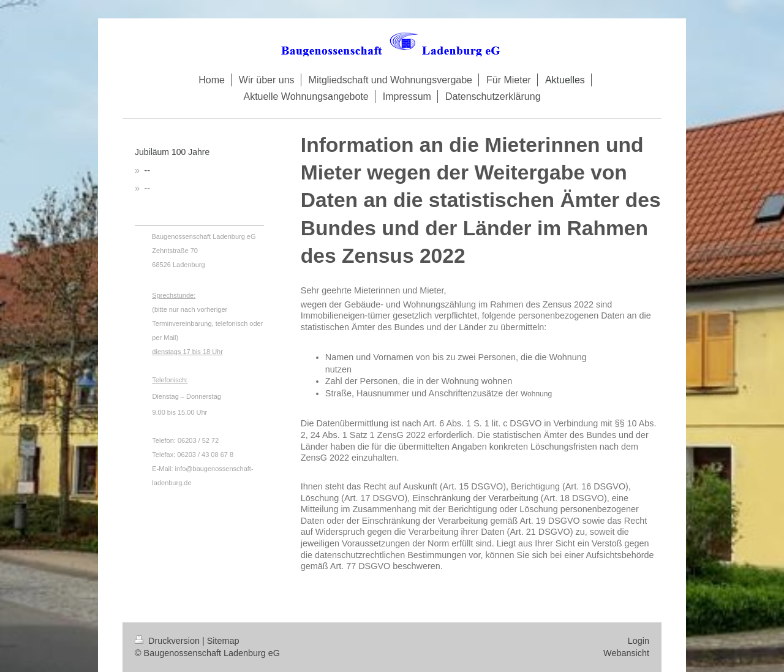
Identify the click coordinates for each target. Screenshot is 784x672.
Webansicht (626, 653)
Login (639, 641)
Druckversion (168, 641)
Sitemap (223, 641)
